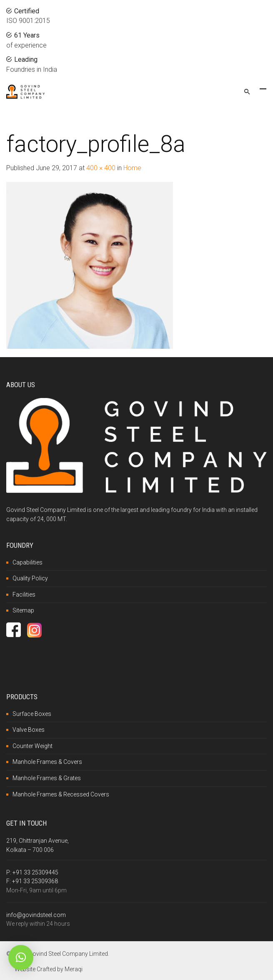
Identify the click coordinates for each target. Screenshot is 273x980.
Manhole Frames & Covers (47, 762)
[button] (21, 957)
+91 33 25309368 (35, 881)
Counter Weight (33, 746)
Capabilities (28, 562)
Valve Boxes (29, 730)
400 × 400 (101, 168)
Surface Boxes (32, 714)
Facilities (24, 595)
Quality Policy (30, 578)
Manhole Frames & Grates (47, 778)
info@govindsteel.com (36, 915)
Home (132, 168)
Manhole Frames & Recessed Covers (61, 794)
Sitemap (23, 610)
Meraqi (74, 969)
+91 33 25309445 (35, 872)
